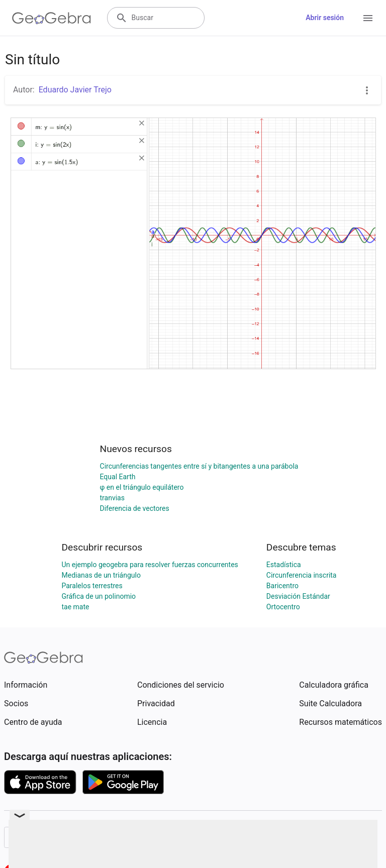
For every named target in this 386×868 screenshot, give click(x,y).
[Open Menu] (368, 18)
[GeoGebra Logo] (52, 18)
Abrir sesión (325, 18)
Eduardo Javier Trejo (75, 90)
